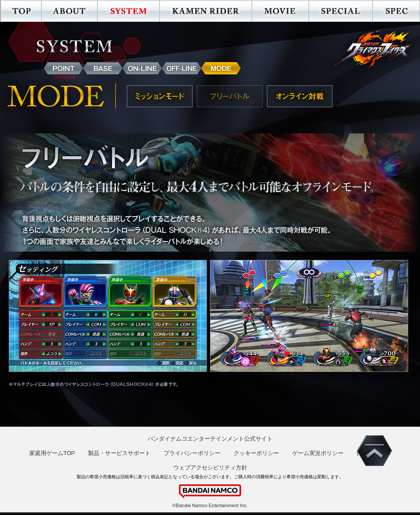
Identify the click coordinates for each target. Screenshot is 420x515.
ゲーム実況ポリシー (318, 453)
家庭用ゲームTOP (52, 453)
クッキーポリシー (256, 453)
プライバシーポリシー (192, 453)
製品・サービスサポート (119, 453)
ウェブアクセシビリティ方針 (210, 468)
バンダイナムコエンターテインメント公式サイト (210, 439)
